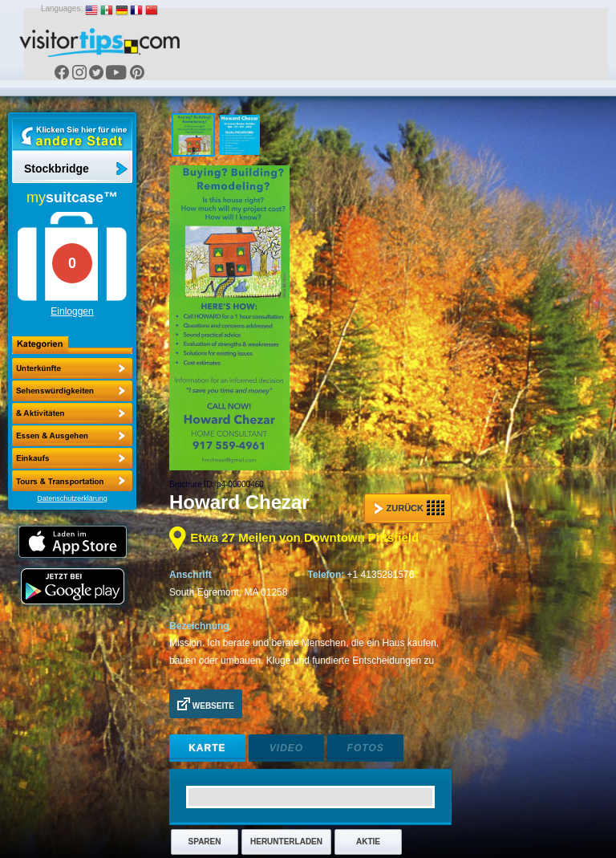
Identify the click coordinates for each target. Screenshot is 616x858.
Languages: (62, 8)
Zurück (409, 508)
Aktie (368, 842)
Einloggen (72, 311)
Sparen (205, 842)
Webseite (206, 704)
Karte (207, 748)
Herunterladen (286, 842)
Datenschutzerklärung (72, 498)
